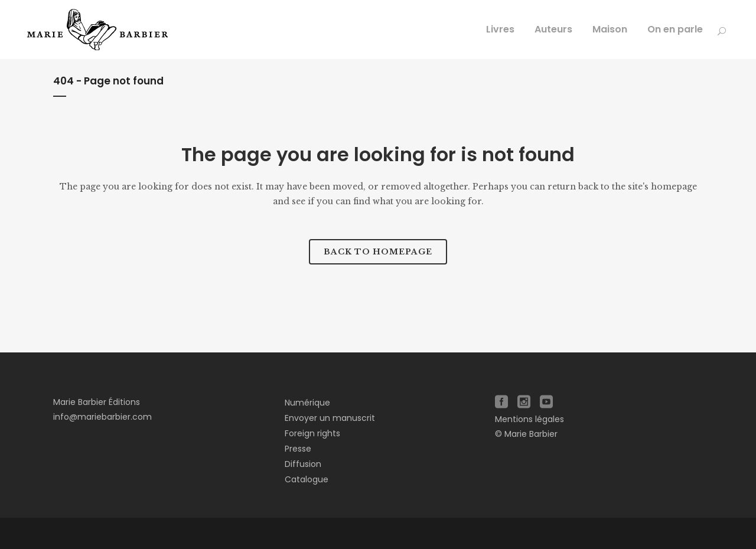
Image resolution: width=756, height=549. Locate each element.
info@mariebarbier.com (102, 417)
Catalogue (307, 479)
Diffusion (303, 464)
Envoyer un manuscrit (330, 418)
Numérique (307, 403)
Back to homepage (378, 252)
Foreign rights (312, 433)
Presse (298, 449)
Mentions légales (529, 419)
